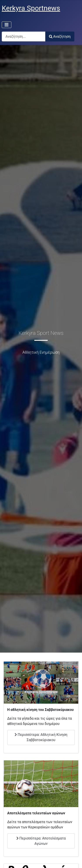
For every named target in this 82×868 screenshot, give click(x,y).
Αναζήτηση (60, 36)
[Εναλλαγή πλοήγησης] (7, 25)
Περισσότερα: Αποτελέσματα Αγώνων (41, 841)
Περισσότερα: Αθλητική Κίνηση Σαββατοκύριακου (41, 737)
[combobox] (24, 36)
